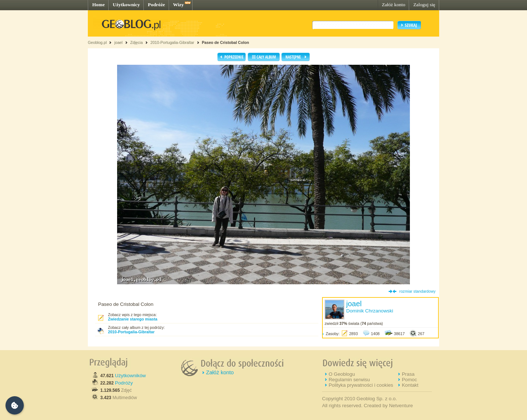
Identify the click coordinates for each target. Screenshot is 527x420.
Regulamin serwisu (349, 380)
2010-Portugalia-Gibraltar (172, 42)
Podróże (156, 5)
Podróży (124, 383)
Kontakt (410, 385)
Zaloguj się (424, 5)
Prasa (408, 374)
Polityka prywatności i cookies (361, 385)
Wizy (178, 5)
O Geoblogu (342, 374)
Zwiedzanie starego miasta (133, 319)
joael (118, 42)
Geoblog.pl (97, 42)
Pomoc (409, 380)
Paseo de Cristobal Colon (225, 42)
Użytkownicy (126, 5)
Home (98, 5)
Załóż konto (393, 5)
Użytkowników (130, 376)
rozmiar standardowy (417, 291)
